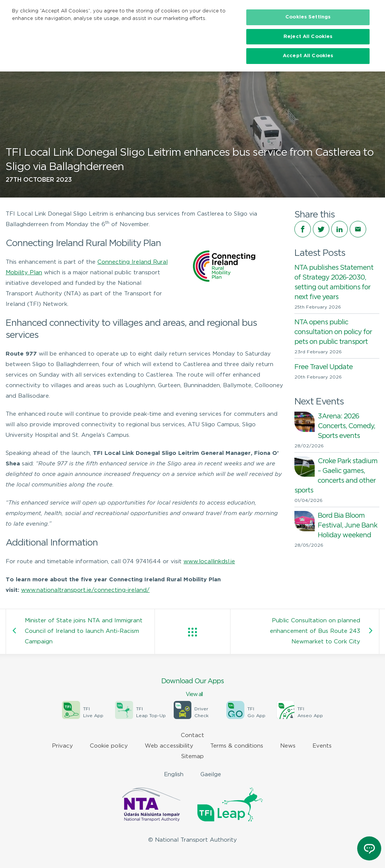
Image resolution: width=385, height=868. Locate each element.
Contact (192, 735)
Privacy (62, 746)
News (288, 746)
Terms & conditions (237, 746)
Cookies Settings (308, 17)
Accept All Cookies (308, 56)
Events (322, 746)
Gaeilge (211, 775)
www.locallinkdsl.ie (209, 562)
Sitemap (192, 756)
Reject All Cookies (308, 37)
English (174, 775)
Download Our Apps (192, 688)
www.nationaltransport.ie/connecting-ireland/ (85, 590)
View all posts (192, 632)
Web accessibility (169, 746)
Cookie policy (109, 746)
